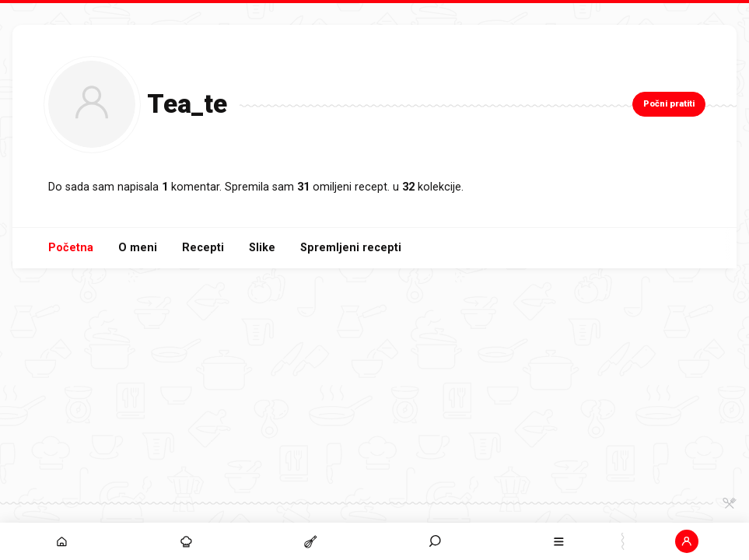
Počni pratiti (669, 104)
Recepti (203, 248)
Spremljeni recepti (351, 248)
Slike (262, 248)
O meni (138, 248)
